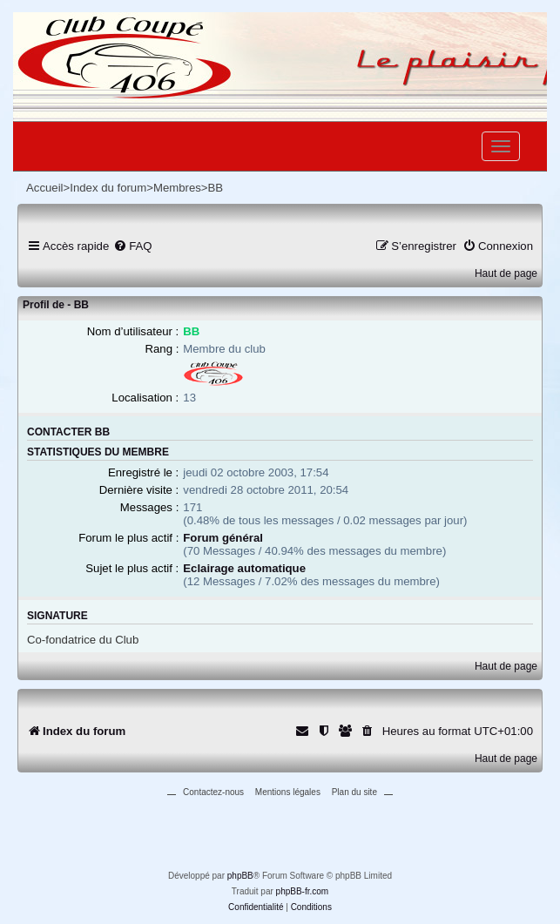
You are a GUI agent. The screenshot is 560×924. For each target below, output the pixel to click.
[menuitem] (132, 246)
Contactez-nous (213, 792)
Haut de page (506, 273)
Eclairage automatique (244, 568)
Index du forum (108, 188)
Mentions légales (288, 792)
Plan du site (354, 792)
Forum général (223, 538)
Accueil (45, 188)
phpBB (240, 876)
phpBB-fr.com (303, 891)
